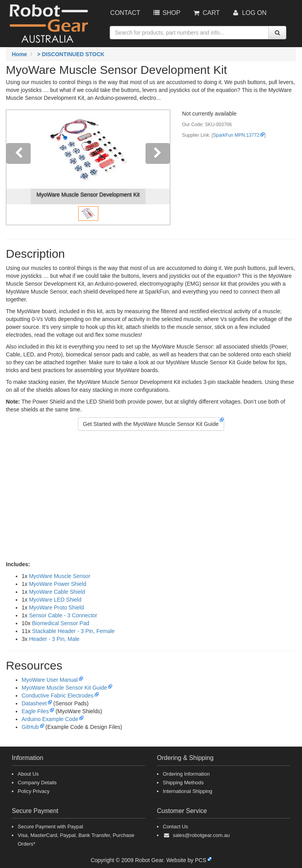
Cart (206, 13)
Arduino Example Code (50, 719)
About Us (28, 774)
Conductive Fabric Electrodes (58, 696)
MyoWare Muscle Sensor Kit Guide (64, 688)
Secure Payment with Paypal (50, 827)
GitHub (30, 727)
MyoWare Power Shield (58, 584)
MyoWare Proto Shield (57, 607)
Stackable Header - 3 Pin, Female (73, 631)
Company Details (37, 783)
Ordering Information (186, 774)
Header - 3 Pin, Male (54, 639)
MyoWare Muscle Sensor (60, 576)
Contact (125, 13)
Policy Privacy (34, 791)
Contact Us (175, 827)
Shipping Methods (183, 783)
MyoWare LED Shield (55, 600)
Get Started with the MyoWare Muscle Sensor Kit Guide (151, 424)
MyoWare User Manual (50, 680)
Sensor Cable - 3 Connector (63, 615)
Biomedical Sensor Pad (61, 623)
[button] (18, 167)
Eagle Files (35, 711)
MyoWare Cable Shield (57, 592)
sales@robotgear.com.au (201, 835)
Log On (249, 13)
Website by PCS (186, 860)
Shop (166, 13)
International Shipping (188, 791)
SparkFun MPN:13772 (236, 135)
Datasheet (34, 703)
